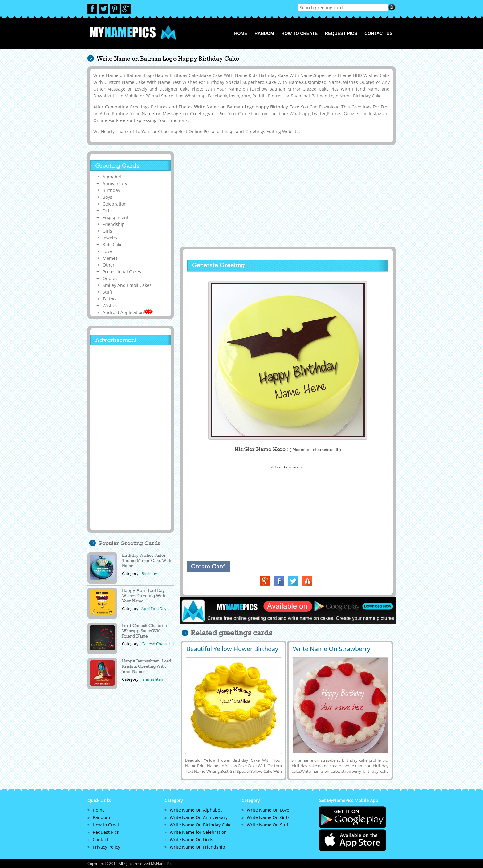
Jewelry (110, 238)
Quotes (110, 278)
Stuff (108, 292)
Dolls (108, 211)
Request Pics (341, 33)
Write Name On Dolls (191, 839)
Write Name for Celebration (198, 832)
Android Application (128, 312)
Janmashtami (153, 679)
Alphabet (112, 177)
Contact (101, 839)
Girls (107, 231)
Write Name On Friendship (197, 847)
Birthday (111, 190)
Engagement (116, 217)
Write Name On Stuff (268, 825)
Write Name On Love (268, 810)
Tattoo (109, 299)
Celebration (115, 204)
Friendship (114, 224)
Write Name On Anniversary (199, 817)
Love (107, 251)
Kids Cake (113, 245)
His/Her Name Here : (288, 449)
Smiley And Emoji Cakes (127, 285)
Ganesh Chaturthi (158, 644)
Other (109, 265)
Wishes (110, 306)
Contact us (378, 33)
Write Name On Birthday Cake (201, 825)
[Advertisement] (287, 196)
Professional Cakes (122, 272)
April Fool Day (154, 609)
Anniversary (115, 183)
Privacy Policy (106, 847)
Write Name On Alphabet (196, 810)
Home (241, 33)
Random (264, 33)
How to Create (299, 33)
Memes (110, 258)
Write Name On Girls (268, 817)
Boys (107, 197)
